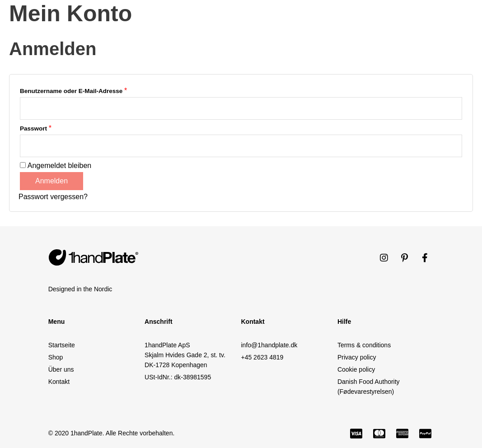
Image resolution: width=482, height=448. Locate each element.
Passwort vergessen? (53, 197)
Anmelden (51, 181)
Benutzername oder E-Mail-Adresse (73, 91)
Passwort (36, 128)
